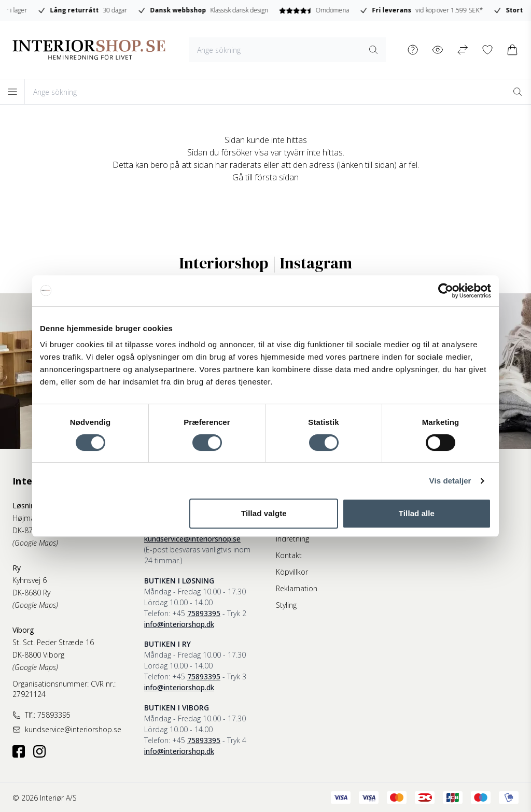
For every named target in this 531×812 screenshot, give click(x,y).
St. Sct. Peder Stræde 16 (53, 642)
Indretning (292, 539)
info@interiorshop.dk (179, 624)
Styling (286, 605)
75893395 (204, 613)
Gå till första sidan (265, 177)
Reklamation (297, 588)
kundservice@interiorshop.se (192, 539)
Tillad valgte (264, 513)
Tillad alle (417, 513)
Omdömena (439, 10)
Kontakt (289, 555)
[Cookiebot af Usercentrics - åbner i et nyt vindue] (446, 291)
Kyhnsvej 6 (30, 580)
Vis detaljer (450, 481)
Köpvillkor (292, 572)
